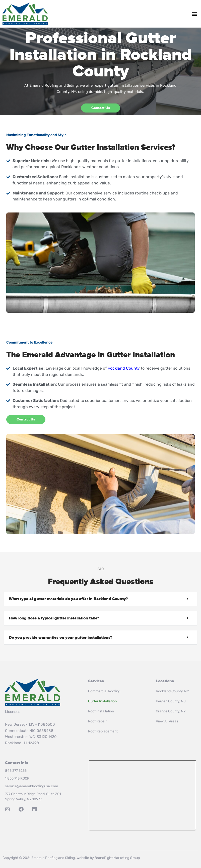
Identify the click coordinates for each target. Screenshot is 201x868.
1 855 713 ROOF (17, 778)
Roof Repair (97, 721)
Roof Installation (101, 711)
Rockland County (124, 368)
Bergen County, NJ (171, 701)
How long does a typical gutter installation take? (54, 618)
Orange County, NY (171, 711)
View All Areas (167, 721)
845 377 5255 (16, 771)
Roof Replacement (103, 731)
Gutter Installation (102, 701)
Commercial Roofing (104, 691)
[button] (194, 14)
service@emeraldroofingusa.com (31, 786)
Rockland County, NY (172, 691)
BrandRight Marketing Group (117, 858)
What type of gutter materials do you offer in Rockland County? (68, 599)
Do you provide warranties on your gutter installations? (60, 637)
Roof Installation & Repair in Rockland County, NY (142, 795)
